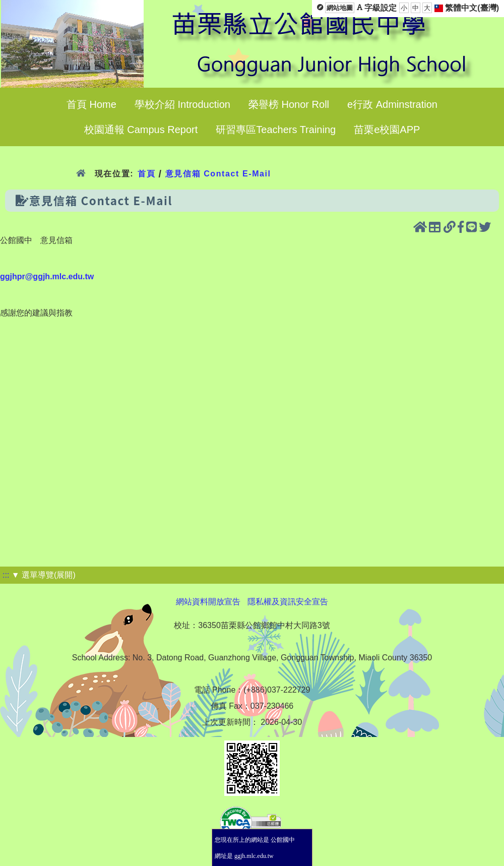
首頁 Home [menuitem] (91, 104)
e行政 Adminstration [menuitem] (392, 104)
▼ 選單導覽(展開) (44, 575)
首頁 (146, 174)
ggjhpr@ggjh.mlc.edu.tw (47, 276)
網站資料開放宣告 (208, 602)
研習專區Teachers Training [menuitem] (276, 130)
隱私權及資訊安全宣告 (288, 602)
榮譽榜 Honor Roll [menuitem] (289, 104)
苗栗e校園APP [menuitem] (387, 130)
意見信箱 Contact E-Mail (218, 174)
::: (6, 575)
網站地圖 (340, 8)
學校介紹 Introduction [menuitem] (182, 104)
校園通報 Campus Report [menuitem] (141, 130)
